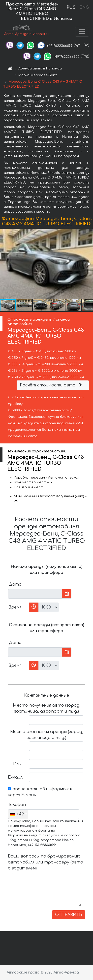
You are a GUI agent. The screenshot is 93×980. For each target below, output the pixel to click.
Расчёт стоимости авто (52, 385)
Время (15, 607)
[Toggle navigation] (82, 32)
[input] (35, 594)
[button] (89, 264)
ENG (84, 7)
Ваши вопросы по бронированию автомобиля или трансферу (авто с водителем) (46, 862)
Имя (17, 764)
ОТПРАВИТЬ (69, 915)
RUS (71, 7)
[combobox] (18, 814)
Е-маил (15, 777)
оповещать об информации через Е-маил (41, 792)
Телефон (17, 805)
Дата (15, 584)
